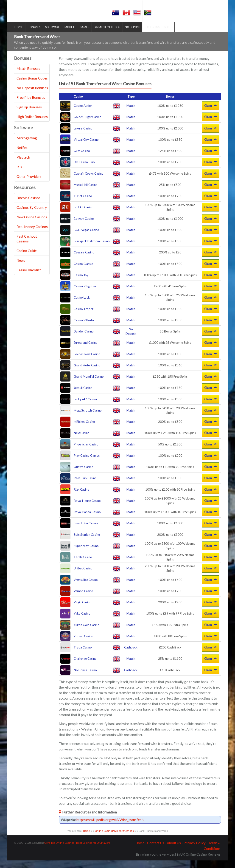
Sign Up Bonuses (29, 115)
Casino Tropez (84, 316)
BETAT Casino (84, 215)
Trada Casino (83, 655)
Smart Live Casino (86, 531)
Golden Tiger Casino (88, 125)
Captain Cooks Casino (89, 181)
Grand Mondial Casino (89, 384)
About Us (174, 850)
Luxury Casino (83, 136)
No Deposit (135, 34)
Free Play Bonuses (31, 105)
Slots (171, 34)
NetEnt (22, 155)
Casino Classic (83, 271)
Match (131, 113)
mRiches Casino (84, 429)
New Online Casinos (32, 225)
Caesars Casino (84, 260)
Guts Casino (82, 159)
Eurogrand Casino (86, 350)
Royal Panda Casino (87, 520)
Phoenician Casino (86, 452)
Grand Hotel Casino (87, 373)
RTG (20, 175)
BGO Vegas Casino (86, 237)
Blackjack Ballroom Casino (92, 249)
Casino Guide (27, 258)
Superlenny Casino (86, 553)
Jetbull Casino (83, 396)
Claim (211, 113)
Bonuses (36, 34)
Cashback (131, 655)
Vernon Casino (83, 599)
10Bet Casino (83, 204)
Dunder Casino (84, 339)
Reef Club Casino (85, 486)
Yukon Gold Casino (87, 632)
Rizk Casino (81, 497)
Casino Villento (84, 328)
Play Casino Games (87, 463)
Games (87, 34)
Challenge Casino (85, 666)
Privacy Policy (195, 850)
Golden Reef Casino (87, 362)
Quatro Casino (84, 475)
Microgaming (27, 146)
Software (55, 34)
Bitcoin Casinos (28, 206)
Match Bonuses (28, 76)
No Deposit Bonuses (32, 96)
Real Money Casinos (32, 234)
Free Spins (155, 34)
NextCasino (82, 441)
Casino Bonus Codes (32, 86)
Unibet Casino (83, 576)
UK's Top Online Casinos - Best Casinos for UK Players (77, 850)
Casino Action (83, 113)
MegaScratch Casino (88, 418)
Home (21, 34)
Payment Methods (109, 34)
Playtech (23, 165)
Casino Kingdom (85, 294)
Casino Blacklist (29, 278)
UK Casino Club (84, 170)
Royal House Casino (87, 508)
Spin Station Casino (87, 542)
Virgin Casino (83, 610)
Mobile (72, 34)
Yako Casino (82, 621)
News (21, 268)
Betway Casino (84, 226)
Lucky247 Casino (85, 407)
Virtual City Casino (86, 147)
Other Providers (29, 184)
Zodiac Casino (83, 644)
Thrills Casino (83, 565)
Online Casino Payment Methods (114, 839)
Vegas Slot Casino (86, 587)
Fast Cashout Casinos (27, 246)
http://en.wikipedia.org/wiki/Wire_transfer (110, 827)
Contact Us (156, 850)
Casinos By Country (32, 215)
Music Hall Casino (86, 192)
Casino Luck (82, 305)
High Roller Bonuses (32, 124)
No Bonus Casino (85, 678)
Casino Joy (81, 283)
